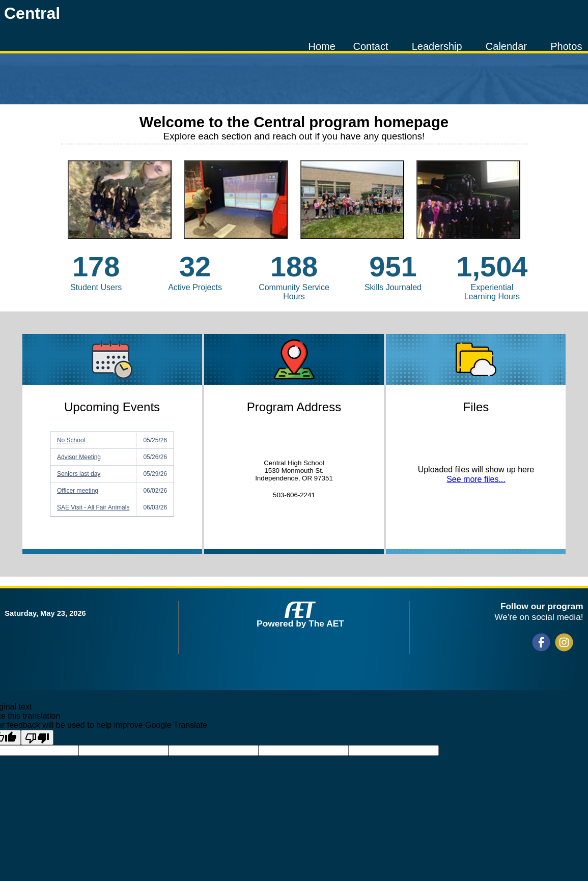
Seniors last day (79, 474)
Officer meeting (78, 491)
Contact (371, 46)
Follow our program (542, 606)
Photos (566, 46)
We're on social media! (539, 617)
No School (71, 440)
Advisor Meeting (79, 457)
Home (322, 46)
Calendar (506, 46)
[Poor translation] (37, 737)
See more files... (476, 479)
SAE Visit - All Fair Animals (93, 507)
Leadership (437, 46)
